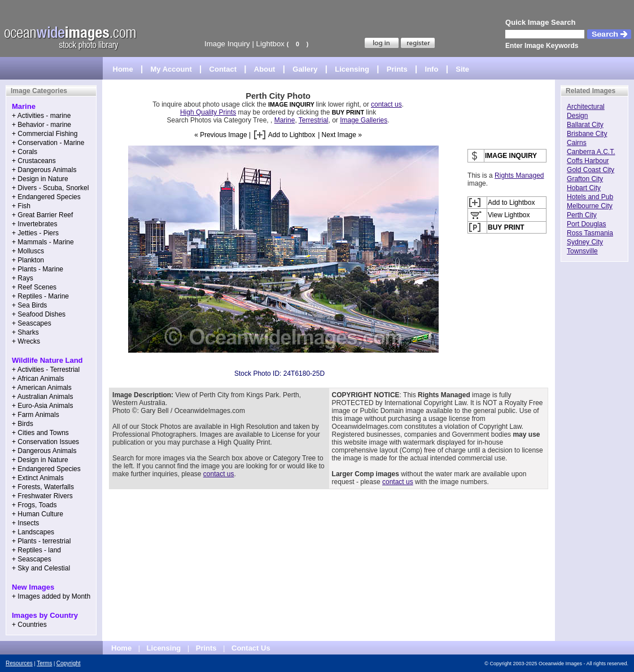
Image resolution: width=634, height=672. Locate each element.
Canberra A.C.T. (591, 152)
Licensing (352, 69)
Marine (285, 120)
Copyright (69, 663)
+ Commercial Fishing (45, 134)
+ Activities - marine (41, 116)
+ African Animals (38, 379)
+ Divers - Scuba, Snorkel (50, 188)
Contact (223, 69)
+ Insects (25, 523)
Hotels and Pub (590, 197)
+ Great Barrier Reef (42, 215)
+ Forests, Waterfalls (43, 487)
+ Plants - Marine (38, 269)
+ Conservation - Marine (48, 143)
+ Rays (23, 278)
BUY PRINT (348, 112)
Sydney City (585, 242)
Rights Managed (519, 175)
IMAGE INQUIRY (292, 104)
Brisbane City (587, 134)
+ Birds (23, 424)
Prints (397, 69)
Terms (44, 663)
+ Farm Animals (36, 415)
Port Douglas (586, 224)
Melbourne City (590, 206)
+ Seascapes (32, 323)
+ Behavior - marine (41, 125)
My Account (171, 69)
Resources (19, 663)
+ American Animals (42, 388)
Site (462, 69)
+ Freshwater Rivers (42, 496)
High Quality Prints (208, 112)
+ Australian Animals (42, 397)
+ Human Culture (38, 514)
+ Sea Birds (29, 305)
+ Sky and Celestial (41, 568)
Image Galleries (364, 120)
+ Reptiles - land (36, 550)
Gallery (305, 69)
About (265, 69)
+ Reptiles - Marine (40, 296)
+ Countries (29, 625)
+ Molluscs (28, 251)
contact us (386, 104)
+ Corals (25, 152)
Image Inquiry (227, 44)
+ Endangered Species (46, 197)
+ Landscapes (33, 532)
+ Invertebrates (34, 224)
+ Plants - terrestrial (41, 541)
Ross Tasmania (590, 233)
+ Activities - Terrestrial (46, 370)
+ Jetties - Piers (35, 233)
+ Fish (21, 206)
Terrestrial (314, 120)
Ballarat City (585, 125)
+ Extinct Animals (38, 478)
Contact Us (251, 648)
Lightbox (270, 44)
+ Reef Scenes (34, 287)
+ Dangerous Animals (44, 170)
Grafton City (585, 179)
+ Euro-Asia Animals (42, 406)
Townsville (582, 251)
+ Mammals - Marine (43, 242)
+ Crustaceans (34, 161)
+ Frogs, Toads (34, 505)
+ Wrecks (26, 341)
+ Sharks (25, 332)
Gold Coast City (591, 170)
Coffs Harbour (588, 161)
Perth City (582, 215)
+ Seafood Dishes (39, 314)
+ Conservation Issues (45, 442)
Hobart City (584, 188)
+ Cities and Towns (40, 433)
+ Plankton (28, 260)
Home (123, 69)
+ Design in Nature (40, 179)
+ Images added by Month (51, 596)
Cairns (577, 143)
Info (432, 69)
